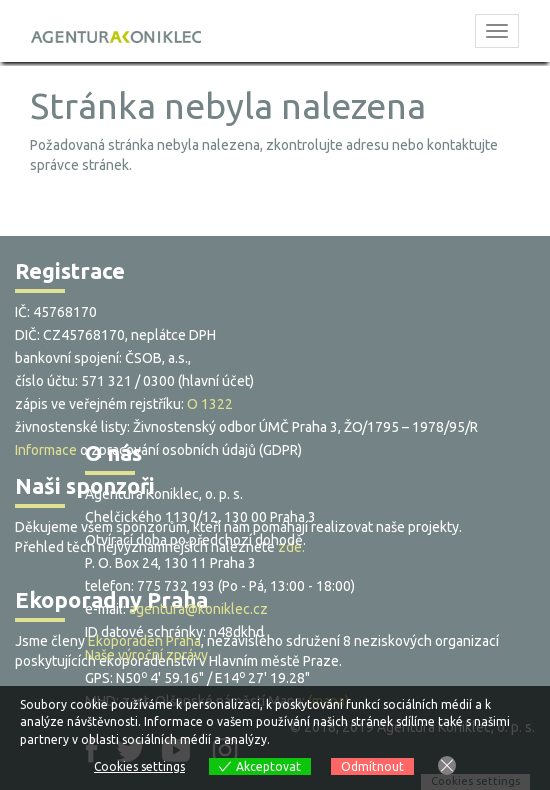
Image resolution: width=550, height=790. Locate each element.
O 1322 (210, 404)
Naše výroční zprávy (146, 655)
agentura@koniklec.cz (198, 609)
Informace (46, 450)
